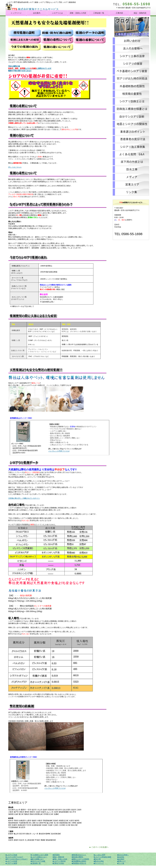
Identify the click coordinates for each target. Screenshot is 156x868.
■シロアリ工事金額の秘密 (102, 857)
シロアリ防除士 (131, 101)
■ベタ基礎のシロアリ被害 (39, 855)
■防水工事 (97, 859)
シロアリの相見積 (131, 94)
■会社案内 (121, 859)
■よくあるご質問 (99, 855)
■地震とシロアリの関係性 (80, 859)
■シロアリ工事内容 (59, 861)
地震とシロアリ (131, 124)
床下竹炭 (131, 162)
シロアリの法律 (131, 56)
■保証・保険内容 (58, 857)
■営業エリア (121, 861)
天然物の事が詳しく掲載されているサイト (24, 498)
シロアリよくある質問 (131, 154)
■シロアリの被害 (11, 863)
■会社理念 (121, 857)
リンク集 (131, 192)
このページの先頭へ (100, 847)
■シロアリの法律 (11, 861)
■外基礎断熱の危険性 (79, 861)
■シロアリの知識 (11, 855)
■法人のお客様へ (123, 855)
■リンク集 (121, 863)
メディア (131, 177)
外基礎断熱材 (131, 86)
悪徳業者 (131, 139)
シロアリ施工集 (131, 147)
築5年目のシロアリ (131, 71)
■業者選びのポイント (79, 855)
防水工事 (131, 169)
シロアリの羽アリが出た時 (131, 79)
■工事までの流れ (58, 863)
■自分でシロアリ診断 (38, 861)
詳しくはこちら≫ (15, 167)
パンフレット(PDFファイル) (59, 451)
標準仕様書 (131, 109)
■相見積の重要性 (77, 857)
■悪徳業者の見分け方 (79, 863)
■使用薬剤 (56, 855)
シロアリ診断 (131, 117)
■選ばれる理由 (99, 861)
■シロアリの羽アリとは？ (14, 857)
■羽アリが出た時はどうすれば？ (17, 859)
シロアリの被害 (131, 64)
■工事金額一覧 (36, 863)
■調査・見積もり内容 (60, 859)
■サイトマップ (99, 863)
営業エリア (131, 185)
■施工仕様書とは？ (37, 859)
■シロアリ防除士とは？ (39, 857)
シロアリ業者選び (131, 132)
